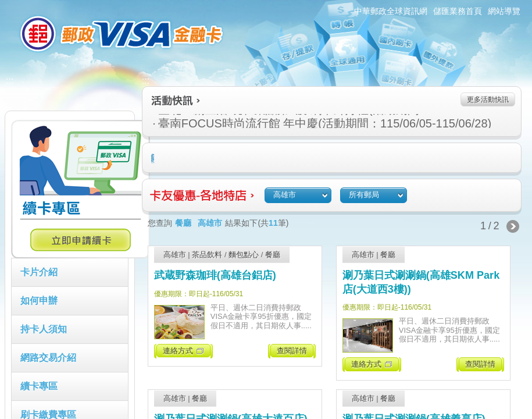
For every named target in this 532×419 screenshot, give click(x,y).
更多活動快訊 (488, 100)
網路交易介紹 (48, 358)
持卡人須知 (44, 329)
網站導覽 (504, 11)
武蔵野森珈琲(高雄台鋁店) (215, 275)
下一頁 (513, 226)
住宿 (154, 158)
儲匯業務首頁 (458, 11)
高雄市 (175, 255)
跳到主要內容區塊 (6, 6)
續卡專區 (39, 386)
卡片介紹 (39, 272)
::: (4, 5)
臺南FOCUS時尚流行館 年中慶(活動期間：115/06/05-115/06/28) (272, 123)
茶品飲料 (207, 255)
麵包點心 (244, 255)
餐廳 (273, 255)
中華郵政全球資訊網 (391, 11)
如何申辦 (39, 301)
